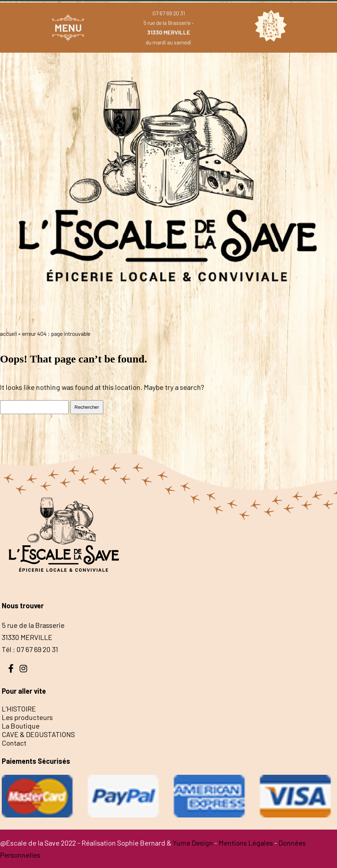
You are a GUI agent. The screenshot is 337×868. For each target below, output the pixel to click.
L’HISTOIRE (19, 709)
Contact (14, 743)
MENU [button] (68, 28)
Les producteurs (27, 717)
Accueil (8, 334)
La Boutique (21, 726)
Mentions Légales (246, 843)
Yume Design (193, 843)
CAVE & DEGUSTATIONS (38, 734)
